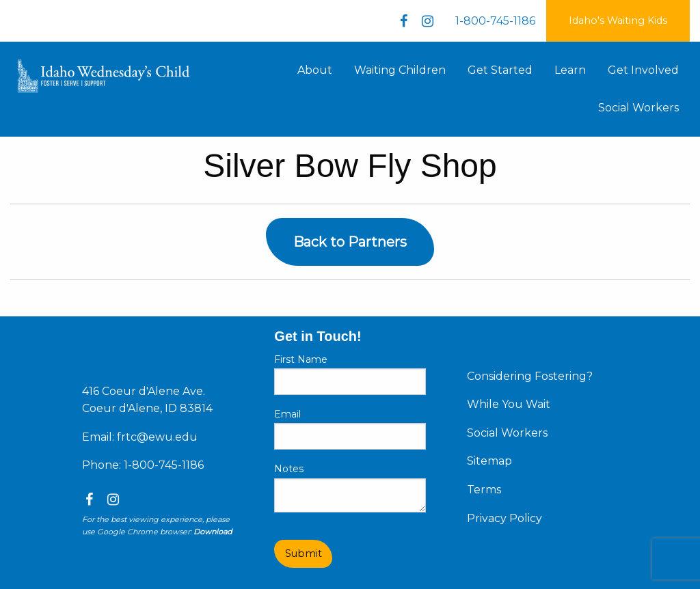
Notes (289, 469)
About (315, 70)
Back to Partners (350, 242)
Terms (484, 490)
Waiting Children (400, 70)
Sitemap (489, 461)
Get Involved (643, 70)
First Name (301, 359)
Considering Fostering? (530, 376)
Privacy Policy (504, 518)
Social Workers (638, 108)
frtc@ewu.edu (157, 437)
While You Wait (509, 404)
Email (287, 414)
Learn (570, 70)
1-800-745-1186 (495, 21)
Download (213, 532)
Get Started (500, 70)
